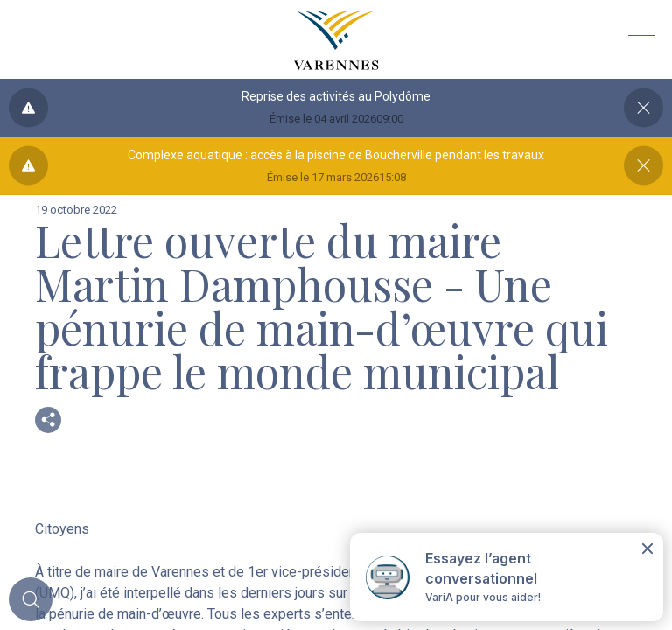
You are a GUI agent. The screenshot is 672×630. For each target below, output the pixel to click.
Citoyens (62, 529)
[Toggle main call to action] (31, 599)
